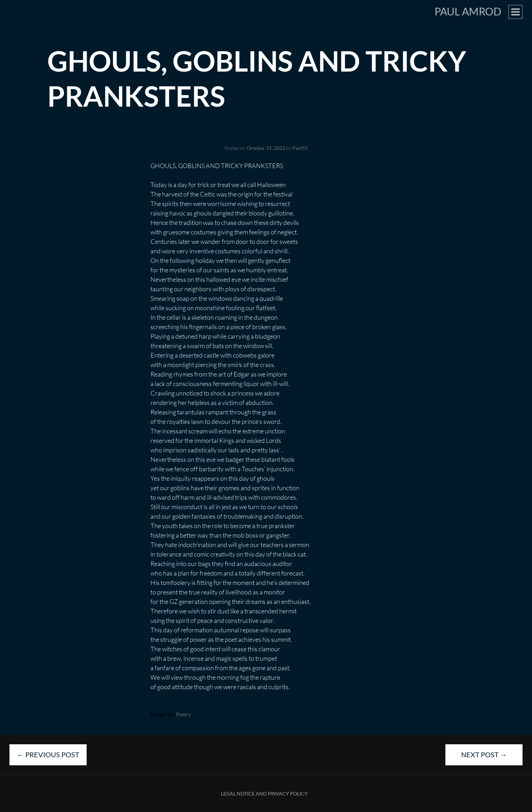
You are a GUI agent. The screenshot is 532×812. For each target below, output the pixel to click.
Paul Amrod (468, 11)
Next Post (484, 754)
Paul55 (300, 148)
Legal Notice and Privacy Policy (264, 794)
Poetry (183, 714)
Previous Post (48, 754)
